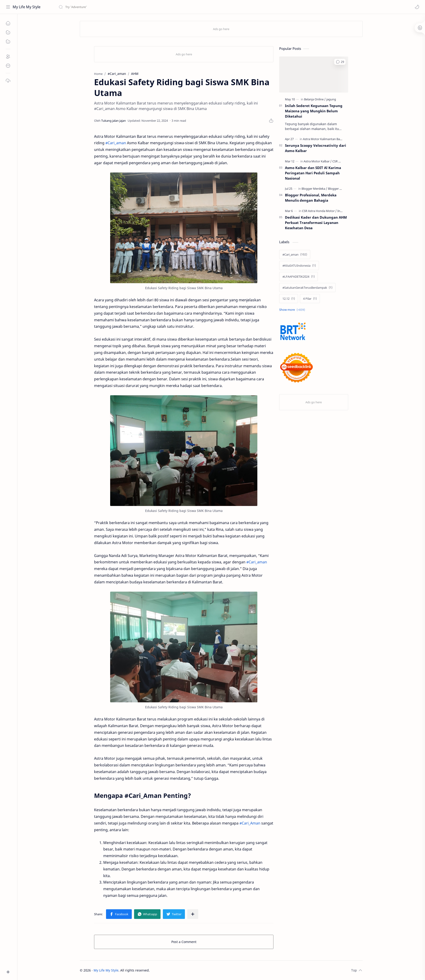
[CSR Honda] (340, 161)
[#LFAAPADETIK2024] (299, 277)
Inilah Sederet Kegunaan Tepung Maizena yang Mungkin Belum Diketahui (314, 111)
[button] (417, 7)
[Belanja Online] (315, 99)
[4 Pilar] (310, 299)
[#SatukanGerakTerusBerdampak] (307, 288)
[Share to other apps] (193, 914)
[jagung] (331, 99)
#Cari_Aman (250, 823)
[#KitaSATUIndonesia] (299, 265)
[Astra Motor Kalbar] (318, 161)
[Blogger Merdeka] (314, 189)
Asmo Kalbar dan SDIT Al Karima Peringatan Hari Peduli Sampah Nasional (313, 173)
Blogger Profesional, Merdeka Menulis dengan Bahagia (311, 198)
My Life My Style (27, 7)
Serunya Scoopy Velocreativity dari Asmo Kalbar (316, 148)
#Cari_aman (116, 143)
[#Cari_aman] (295, 254)
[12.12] (289, 299)
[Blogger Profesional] (341, 189)
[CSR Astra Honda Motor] (319, 211)
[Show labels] (293, 310)
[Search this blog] (95, 7)
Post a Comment (184, 942)
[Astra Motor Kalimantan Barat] (324, 139)
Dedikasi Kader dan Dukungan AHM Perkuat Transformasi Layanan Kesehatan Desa (316, 223)
